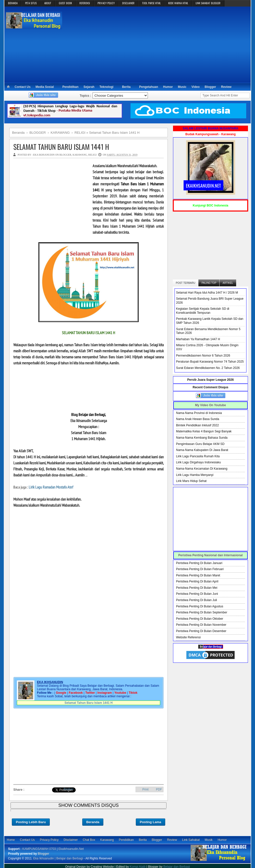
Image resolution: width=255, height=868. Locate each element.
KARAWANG (80, 155)
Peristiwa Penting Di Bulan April (197, 581)
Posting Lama (151, 822)
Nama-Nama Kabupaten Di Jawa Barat (202, 450)
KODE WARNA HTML (178, 3)
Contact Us (23, 87)
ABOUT (48, 3)
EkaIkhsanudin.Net (71, 849)
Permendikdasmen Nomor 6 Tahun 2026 (203, 356)
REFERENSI (85, 3)
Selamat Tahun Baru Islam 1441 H (61, 147)
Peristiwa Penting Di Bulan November (201, 625)
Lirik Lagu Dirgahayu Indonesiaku (198, 462)
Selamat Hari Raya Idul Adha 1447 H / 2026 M (207, 293)
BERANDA (13, 3)
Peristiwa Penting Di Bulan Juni (197, 594)
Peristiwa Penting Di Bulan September (202, 612)
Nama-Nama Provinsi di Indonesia (199, 413)
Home (11, 840)
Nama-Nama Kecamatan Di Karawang (202, 469)
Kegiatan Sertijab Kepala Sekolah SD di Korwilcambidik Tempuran (203, 311)
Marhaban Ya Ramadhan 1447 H (198, 339)
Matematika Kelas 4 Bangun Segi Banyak (204, 431)
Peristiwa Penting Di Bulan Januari (199, 563)
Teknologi (106, 87)
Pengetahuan (148, 87)
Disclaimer (71, 840)
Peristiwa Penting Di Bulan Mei (197, 588)
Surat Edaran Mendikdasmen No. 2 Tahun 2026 (208, 368)
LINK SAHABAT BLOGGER (208, 3)
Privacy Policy (49, 840)
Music (182, 87)
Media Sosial (45, 87)
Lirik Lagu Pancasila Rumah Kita (198, 456)
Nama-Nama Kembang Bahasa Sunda (202, 438)
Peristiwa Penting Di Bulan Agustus (200, 606)
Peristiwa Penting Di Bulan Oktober (200, 619)
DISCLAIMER (128, 3)
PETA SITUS (31, 3)
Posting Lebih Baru (31, 822)
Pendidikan (70, 87)
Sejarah (89, 87)
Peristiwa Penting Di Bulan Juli (197, 600)
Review (226, 87)
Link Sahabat (191, 840)
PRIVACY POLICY (106, 3)
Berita (126, 87)
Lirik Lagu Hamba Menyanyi (195, 475)
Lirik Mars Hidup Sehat (191, 481)
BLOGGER (65, 155)
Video (195, 87)
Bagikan (69, 789)
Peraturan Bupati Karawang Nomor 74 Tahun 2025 (210, 362)
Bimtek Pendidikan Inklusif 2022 (197, 425)
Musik (209, 840)
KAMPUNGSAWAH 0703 (39, 849)
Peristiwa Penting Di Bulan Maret (198, 575)
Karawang (107, 840)
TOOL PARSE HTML (151, 3)
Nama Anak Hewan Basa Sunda (198, 419)
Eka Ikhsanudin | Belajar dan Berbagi (58, 858)
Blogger (210, 87)
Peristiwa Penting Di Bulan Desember (201, 631)
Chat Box (89, 840)
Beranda (93, 822)
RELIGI (92, 155)
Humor (168, 87)
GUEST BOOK (65, 3)
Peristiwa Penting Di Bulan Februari (200, 569)
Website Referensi (188, 637)
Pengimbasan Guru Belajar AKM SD (200, 444)
